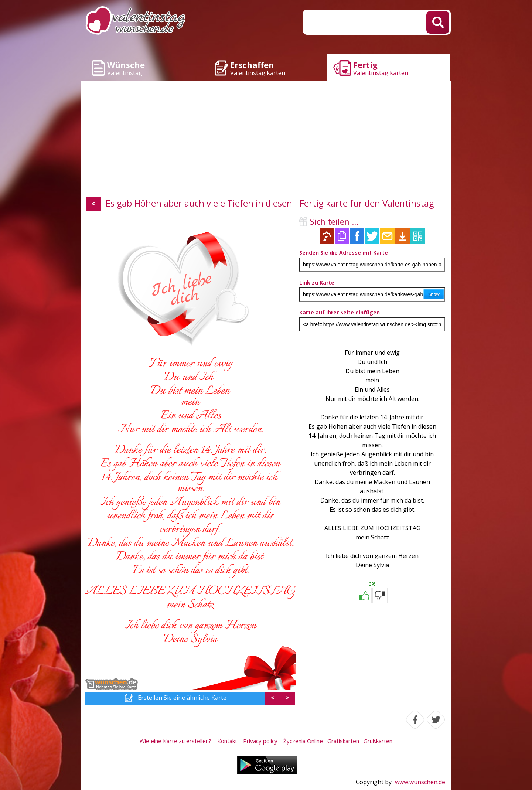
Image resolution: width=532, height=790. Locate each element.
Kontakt (227, 741)
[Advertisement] (266, 140)
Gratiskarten (343, 741)
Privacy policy (260, 741)
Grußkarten (378, 741)
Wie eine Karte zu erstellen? (175, 741)
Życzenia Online (303, 741)
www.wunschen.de (420, 782)
